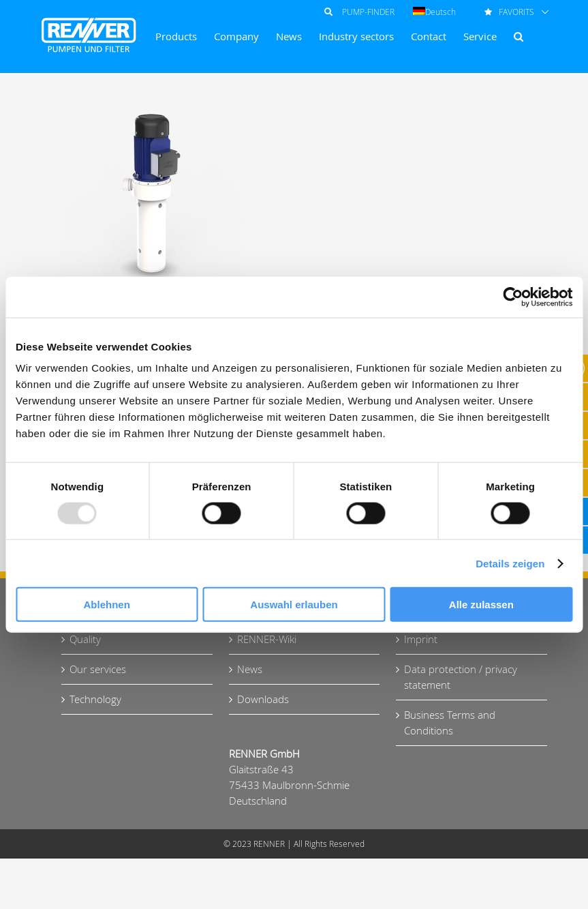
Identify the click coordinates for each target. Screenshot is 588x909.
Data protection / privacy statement (461, 677)
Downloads (263, 699)
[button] (519, 36)
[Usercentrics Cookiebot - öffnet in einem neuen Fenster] (513, 297)
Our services (98, 669)
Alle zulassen (481, 605)
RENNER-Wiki (267, 639)
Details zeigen (510, 563)
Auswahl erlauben (294, 605)
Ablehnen (107, 605)
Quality (85, 639)
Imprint (421, 639)
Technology (95, 699)
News (250, 669)
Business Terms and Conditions (450, 722)
